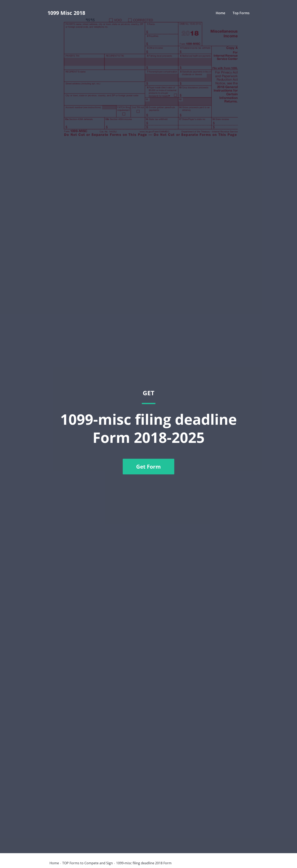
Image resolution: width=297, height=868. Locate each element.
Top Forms (241, 13)
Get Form (148, 467)
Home (220, 13)
